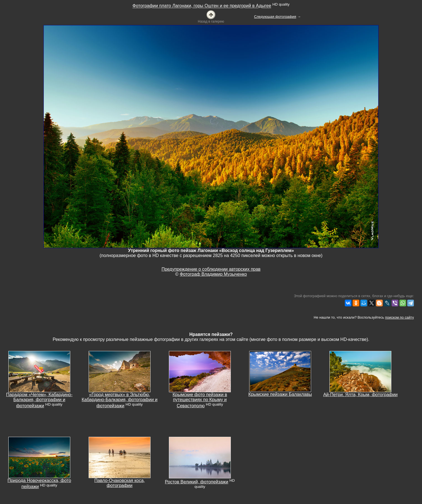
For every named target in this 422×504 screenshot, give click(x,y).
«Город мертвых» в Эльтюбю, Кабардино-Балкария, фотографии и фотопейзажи (120, 400)
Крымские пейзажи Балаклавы (280, 394)
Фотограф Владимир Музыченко (213, 274)
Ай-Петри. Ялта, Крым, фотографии (361, 395)
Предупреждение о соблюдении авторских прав (211, 269)
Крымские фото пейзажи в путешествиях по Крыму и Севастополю (200, 400)
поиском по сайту (400, 317)
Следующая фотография (275, 17)
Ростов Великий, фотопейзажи (197, 482)
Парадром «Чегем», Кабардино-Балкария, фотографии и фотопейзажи (39, 400)
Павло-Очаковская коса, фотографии (119, 483)
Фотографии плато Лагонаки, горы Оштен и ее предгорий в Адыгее (202, 6)
